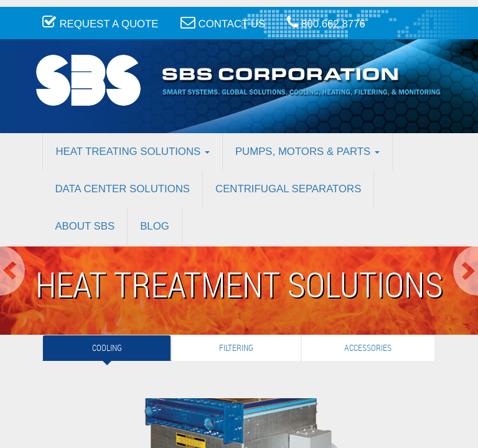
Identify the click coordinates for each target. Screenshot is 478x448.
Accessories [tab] (368, 348)
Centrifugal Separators (288, 189)
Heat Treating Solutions (132, 152)
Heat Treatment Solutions (239, 284)
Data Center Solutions (122, 189)
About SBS (85, 226)
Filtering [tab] (236, 348)
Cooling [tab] (107, 348)
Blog (155, 226)
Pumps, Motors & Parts (307, 152)
